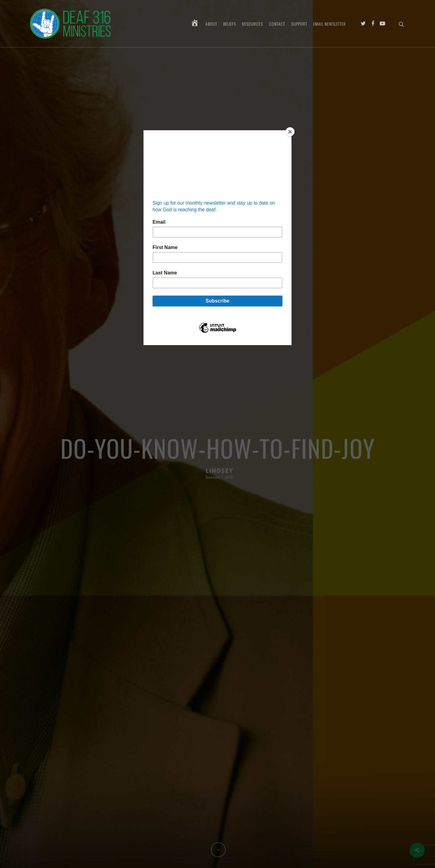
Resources (252, 24)
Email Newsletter (330, 24)
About (211, 24)
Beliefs (230, 24)
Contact (277, 24)
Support (299, 24)
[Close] (290, 132)
